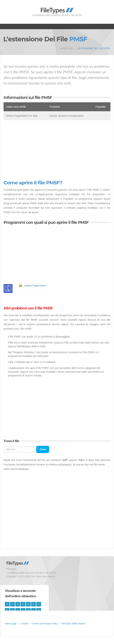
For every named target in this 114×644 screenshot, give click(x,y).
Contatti (24, 624)
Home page (67, 48)
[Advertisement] (57, 150)
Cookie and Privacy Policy (45, 624)
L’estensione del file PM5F (94, 48)
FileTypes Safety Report (73, 624)
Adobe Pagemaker (35, 286)
